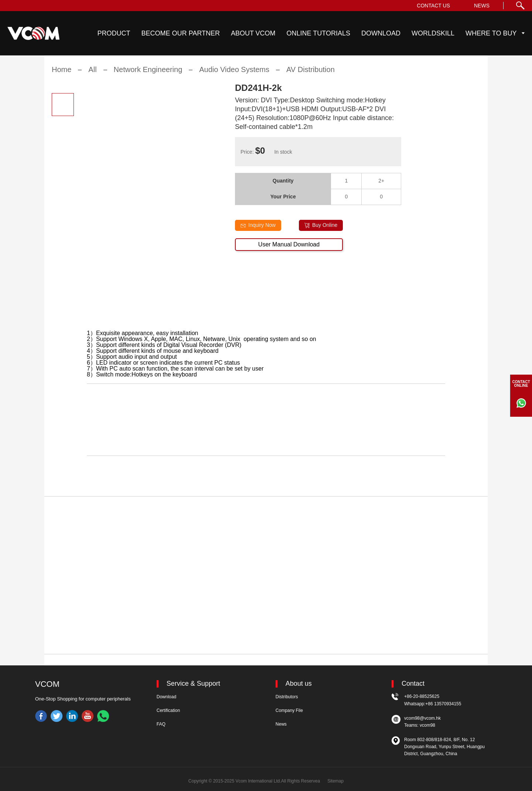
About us (299, 684)
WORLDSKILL (433, 33)
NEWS (482, 6)
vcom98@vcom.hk (422, 718)
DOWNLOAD (381, 33)
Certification (168, 710)
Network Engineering (148, 75)
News (281, 724)
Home (62, 75)
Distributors (287, 697)
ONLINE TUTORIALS (318, 33)
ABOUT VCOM (253, 33)
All (92, 75)
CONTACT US (433, 6)
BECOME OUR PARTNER (181, 33)
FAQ (161, 724)
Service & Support (193, 684)
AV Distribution (311, 75)
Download (166, 697)
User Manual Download (289, 250)
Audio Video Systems (234, 75)
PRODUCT (114, 33)
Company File (289, 710)
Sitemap (335, 781)
